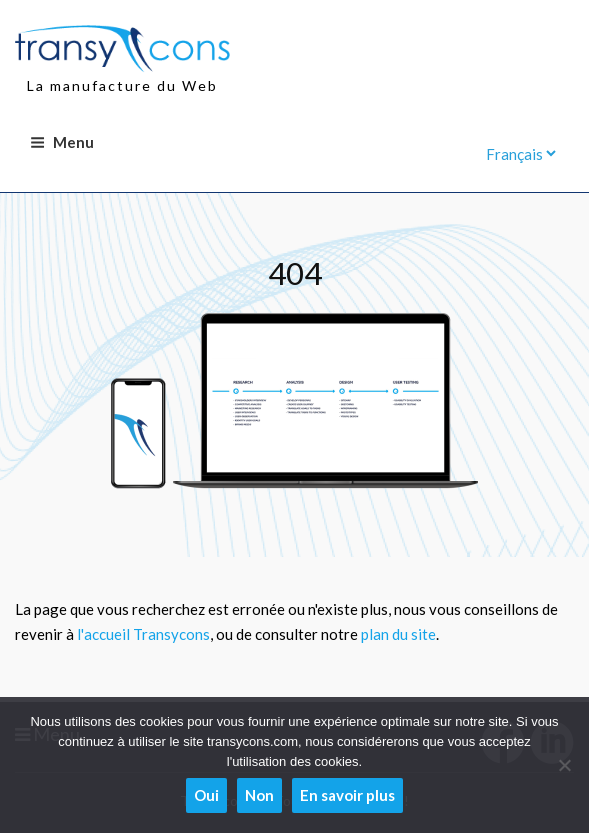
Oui (206, 795)
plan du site (398, 634)
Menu (62, 142)
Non (259, 795)
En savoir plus (347, 795)
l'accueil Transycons (143, 634)
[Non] (564, 765)
